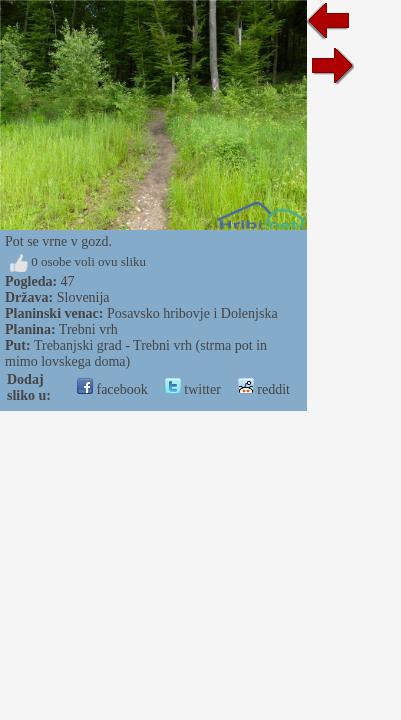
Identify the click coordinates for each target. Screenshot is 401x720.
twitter (193, 389)
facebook (112, 389)
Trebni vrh (88, 329)
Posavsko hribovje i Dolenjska (192, 313)
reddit (264, 389)
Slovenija (83, 297)
